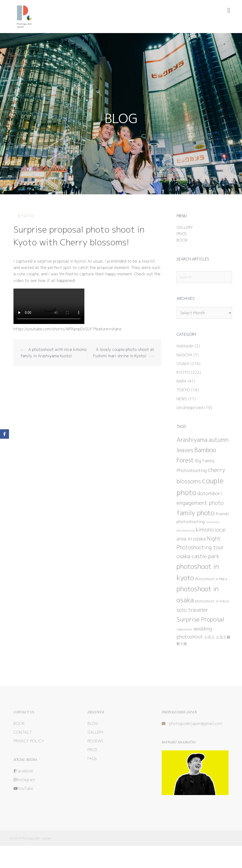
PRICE (182, 234)
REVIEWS (95, 741)
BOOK (182, 240)
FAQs (92, 758)
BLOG (93, 723)
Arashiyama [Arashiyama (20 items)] (192, 440)
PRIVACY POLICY (29, 741)
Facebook (24, 771)
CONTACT (23, 732)
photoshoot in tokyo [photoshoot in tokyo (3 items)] (212, 601)
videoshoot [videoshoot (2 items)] (184, 629)
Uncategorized (190, 408)
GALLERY (185, 227)
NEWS (182, 399)
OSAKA (183, 364)
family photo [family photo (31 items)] (195, 513)
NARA (181, 381)
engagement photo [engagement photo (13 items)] (200, 503)
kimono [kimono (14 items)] (205, 530)
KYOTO (26, 216)
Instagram (24, 780)
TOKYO (183, 390)
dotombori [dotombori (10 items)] (210, 493)
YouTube (23, 788)
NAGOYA (184, 355)
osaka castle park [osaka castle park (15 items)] (198, 556)
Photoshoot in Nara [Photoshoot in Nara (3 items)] (211, 579)
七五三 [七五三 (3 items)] (210, 637)
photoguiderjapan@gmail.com (196, 723)
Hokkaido (185, 346)
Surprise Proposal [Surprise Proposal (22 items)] (200, 619)
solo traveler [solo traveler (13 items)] (192, 610)
